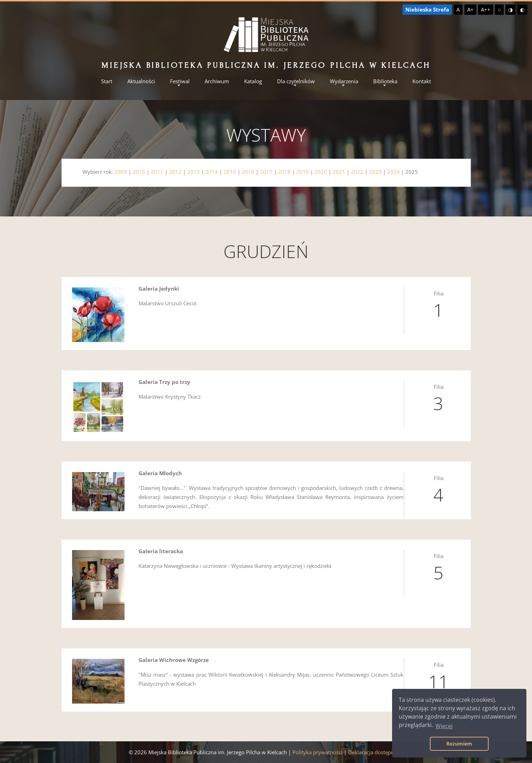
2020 (321, 172)
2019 (303, 172)
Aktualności (141, 81)
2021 (339, 172)
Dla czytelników (296, 81)
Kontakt (422, 81)
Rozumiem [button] (459, 744)
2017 (266, 172)
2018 (284, 172)
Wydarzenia (344, 81)
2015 (230, 172)
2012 (175, 172)
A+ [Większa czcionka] (470, 9)
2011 (157, 172)
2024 (393, 172)
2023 (375, 172)
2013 (193, 172)
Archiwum (217, 81)
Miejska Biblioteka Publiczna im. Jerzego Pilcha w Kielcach (266, 65)
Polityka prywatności (317, 752)
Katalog (253, 81)
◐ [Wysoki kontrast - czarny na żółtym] (522, 9)
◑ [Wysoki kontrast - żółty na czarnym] (510, 9)
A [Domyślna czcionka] (458, 9)
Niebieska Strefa (427, 9)
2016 (248, 172)
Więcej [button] (444, 726)
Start (107, 81)
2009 (121, 172)
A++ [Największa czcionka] (486, 9)
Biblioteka (385, 81)
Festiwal (180, 81)
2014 (212, 172)
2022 (357, 172)
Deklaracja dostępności (376, 752)
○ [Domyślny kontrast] (499, 9)
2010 (139, 172)
